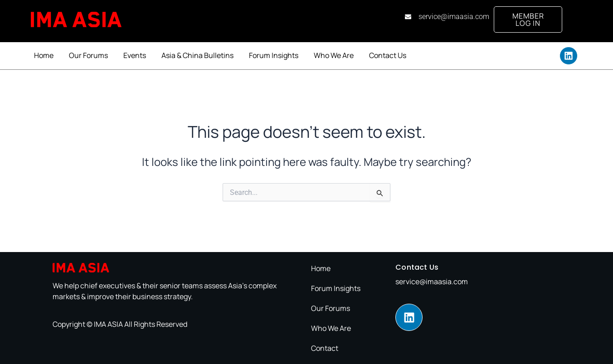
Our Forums (88, 55)
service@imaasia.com (432, 281)
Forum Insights (274, 55)
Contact (325, 348)
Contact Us (388, 55)
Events (135, 55)
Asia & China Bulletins (197, 55)
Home (44, 55)
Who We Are (334, 55)
